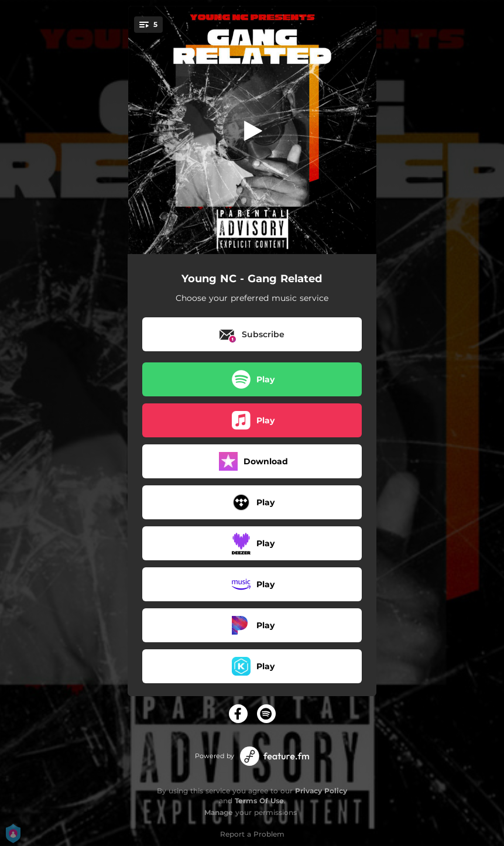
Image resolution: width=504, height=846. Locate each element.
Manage (219, 812)
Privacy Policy (321, 791)
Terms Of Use (259, 801)
